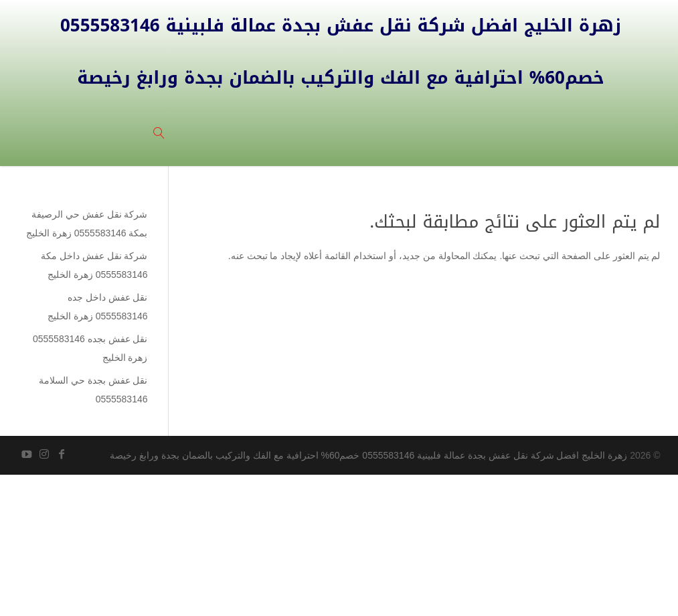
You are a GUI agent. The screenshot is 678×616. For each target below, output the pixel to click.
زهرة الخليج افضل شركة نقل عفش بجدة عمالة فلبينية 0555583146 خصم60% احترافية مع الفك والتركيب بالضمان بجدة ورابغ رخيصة (368, 455)
